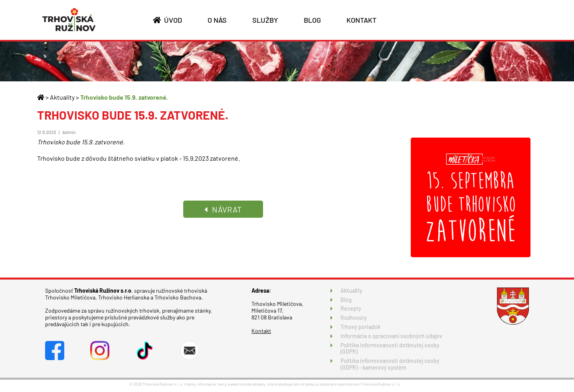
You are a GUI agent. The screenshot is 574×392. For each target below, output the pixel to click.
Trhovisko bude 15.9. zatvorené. (124, 97)
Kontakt (261, 331)
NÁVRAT (223, 209)
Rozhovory (354, 318)
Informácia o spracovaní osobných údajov (391, 336)
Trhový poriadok (360, 327)
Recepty (351, 308)
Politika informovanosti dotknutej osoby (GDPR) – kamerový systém (390, 364)
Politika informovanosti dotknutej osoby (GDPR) (390, 349)
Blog (346, 300)
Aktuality (62, 97)
